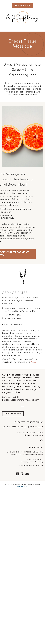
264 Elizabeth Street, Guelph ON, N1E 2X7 (23, 427)
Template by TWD (22, 486)
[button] (23, 407)
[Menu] (22, 27)
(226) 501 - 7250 (10, 397)
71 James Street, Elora (32, 455)
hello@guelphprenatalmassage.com (21, 400)
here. (33, 362)
